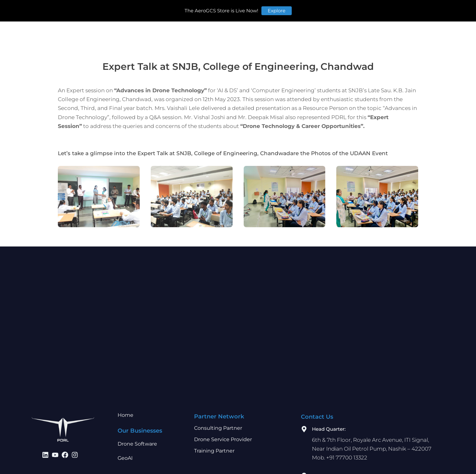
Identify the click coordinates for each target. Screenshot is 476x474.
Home (141, 10)
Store (391, 10)
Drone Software (137, 444)
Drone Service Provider (223, 439)
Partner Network (228, 10)
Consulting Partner (218, 428)
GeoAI (125, 458)
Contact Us (358, 10)
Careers (325, 10)
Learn (299, 10)
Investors (270, 10)
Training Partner (214, 451)
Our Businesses (178, 10)
